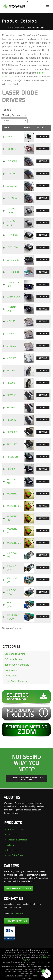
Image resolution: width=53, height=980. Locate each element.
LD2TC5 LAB (13, 297)
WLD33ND (12, 494)
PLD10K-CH (13, 469)
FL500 (10, 137)
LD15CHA (12, 198)
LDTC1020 (12, 247)
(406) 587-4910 (17, 914)
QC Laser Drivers (14, 659)
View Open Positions (19, 888)
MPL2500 (12, 346)
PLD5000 (11, 407)
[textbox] (7, 110)
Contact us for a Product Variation (26, 779)
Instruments (11, 670)
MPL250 (11, 321)
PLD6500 (11, 420)
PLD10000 (12, 432)
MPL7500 (12, 358)
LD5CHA (11, 174)
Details (43, 136)
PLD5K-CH (12, 457)
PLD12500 (12, 444)
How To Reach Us (16, 921)
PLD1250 (11, 395)
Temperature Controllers (17, 665)
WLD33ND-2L (14, 506)
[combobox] (13, 110)
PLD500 (11, 383)
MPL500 (11, 334)
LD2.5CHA (12, 161)
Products (19, 28)
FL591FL (11, 149)
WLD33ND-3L (14, 543)
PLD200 (11, 371)
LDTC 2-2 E (13, 260)
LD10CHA (12, 186)
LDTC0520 (12, 235)
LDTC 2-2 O (13, 272)
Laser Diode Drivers (15, 654)
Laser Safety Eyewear (16, 681)
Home (11, 28)
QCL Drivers (11, 835)
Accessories (11, 676)
